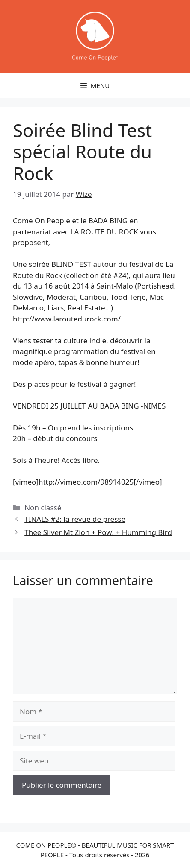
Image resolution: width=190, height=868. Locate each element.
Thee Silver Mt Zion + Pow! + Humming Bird (98, 532)
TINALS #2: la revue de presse (75, 519)
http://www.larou (67, 319)
